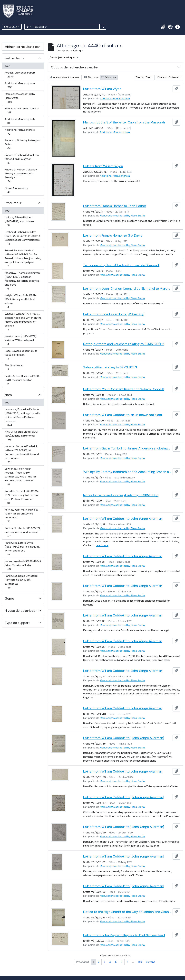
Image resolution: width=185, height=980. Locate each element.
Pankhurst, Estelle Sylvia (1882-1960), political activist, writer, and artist (22, 549)
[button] (163, 27)
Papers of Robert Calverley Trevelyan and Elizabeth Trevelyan (21, 175)
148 (140, 962)
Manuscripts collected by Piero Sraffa (20, 98)
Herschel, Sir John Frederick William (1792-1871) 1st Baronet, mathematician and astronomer (22, 454)
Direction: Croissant (168, 77)
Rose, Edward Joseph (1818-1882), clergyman (21, 355)
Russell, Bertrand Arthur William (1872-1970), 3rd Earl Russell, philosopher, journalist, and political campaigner (23, 258)
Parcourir (11, 27)
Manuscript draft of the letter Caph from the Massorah (124, 122)
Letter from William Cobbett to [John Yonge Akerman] (124, 738)
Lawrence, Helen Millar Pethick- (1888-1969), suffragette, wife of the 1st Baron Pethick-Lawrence (20, 477)
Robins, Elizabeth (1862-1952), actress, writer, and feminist (22, 532)
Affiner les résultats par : (23, 47)
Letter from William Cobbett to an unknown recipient (123, 415)
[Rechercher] (66, 27)
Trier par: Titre (143, 77)
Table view (109, 77)
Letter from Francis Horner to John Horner (115, 206)
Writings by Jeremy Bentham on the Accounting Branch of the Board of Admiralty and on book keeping (127, 472)
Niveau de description (21, 611)
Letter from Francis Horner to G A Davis (113, 235)
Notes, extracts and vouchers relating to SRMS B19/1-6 (124, 344)
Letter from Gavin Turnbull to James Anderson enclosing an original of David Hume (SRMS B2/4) (127, 448)
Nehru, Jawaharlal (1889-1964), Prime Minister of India (23, 565)
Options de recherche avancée (74, 67)
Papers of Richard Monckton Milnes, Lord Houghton (22, 159)
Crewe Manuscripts (16, 190)
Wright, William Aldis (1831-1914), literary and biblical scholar (20, 301)
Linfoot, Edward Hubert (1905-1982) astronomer (19, 221)
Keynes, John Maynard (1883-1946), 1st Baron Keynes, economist (22, 516)
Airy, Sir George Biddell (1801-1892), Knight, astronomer (22, 436)
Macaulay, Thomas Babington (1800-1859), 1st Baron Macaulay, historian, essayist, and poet (22, 281)
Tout (8, 66)
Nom (8, 395)
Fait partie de (15, 58)
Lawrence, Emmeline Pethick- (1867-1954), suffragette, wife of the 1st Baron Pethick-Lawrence (22, 417)
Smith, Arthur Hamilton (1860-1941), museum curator (22, 380)
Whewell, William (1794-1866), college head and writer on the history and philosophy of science (23, 322)
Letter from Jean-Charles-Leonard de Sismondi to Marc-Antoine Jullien (127, 289)
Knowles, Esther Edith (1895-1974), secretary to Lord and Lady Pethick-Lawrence (22, 497)
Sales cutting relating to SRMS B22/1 (110, 367)
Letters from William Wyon (103, 166)
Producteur (13, 203)
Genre (9, 598)
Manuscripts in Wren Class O (22, 110)
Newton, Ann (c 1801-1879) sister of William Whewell (20, 340)
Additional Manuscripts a (20, 85)
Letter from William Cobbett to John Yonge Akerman (123, 519)
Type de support (17, 623)
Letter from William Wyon (102, 89)
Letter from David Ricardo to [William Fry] (114, 314)
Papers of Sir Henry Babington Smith (23, 144)
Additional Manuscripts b (20, 121)
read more (102, 545)
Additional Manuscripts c (20, 132)
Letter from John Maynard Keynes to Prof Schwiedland (124, 935)
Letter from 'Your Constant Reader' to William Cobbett (124, 389)
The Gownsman (14, 367)
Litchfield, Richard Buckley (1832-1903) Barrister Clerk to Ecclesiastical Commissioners (22, 238)
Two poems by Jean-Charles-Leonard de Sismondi (121, 265)
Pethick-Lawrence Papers (20, 75)
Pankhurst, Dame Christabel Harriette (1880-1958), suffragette (21, 582)
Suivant (150, 962)
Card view (92, 77)
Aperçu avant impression (65, 77)
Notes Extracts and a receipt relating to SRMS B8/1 (121, 495)
